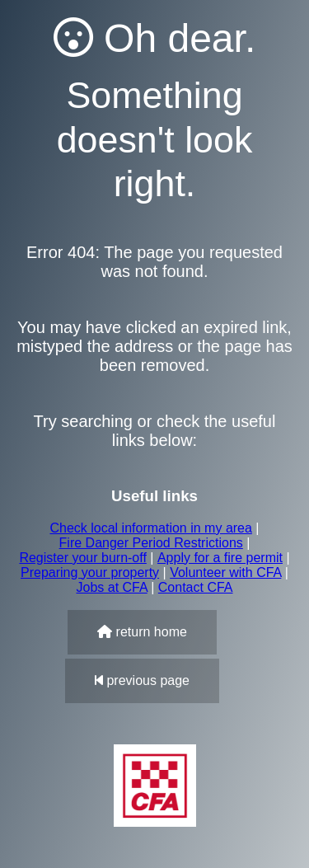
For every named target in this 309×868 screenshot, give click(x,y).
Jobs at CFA (111, 587)
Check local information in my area (150, 528)
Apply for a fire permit (220, 558)
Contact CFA (196, 587)
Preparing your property (90, 572)
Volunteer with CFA (225, 572)
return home (142, 632)
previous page (142, 680)
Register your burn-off (82, 558)
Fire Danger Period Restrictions (151, 543)
